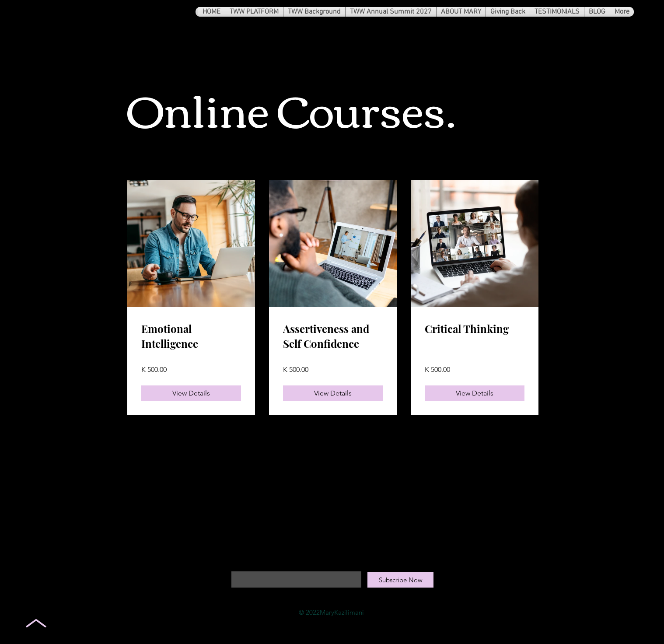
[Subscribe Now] (400, 580)
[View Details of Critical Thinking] (475, 393)
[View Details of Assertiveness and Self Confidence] (333, 393)
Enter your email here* (264, 564)
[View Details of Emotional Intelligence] (191, 393)
